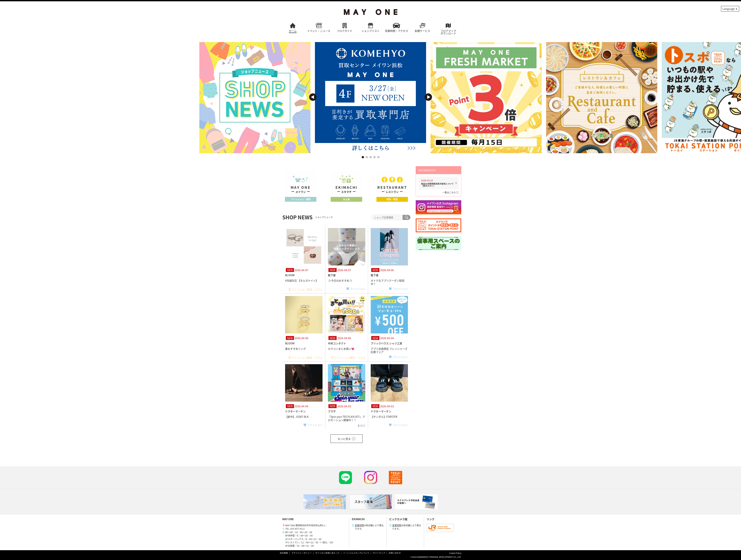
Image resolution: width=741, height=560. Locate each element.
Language (729, 9)
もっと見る (347, 439)
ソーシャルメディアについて (356, 553)
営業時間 (359, 525)
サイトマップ (379, 553)
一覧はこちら (450, 192)
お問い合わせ (395, 553)
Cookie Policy (455, 553)
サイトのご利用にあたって (327, 553)
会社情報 (284, 553)
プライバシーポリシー (302, 553)
